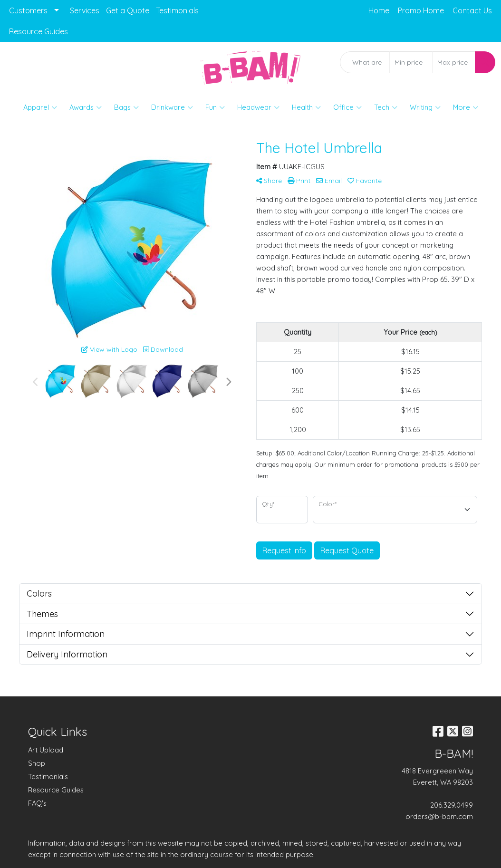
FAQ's (37, 803)
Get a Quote (128, 10)
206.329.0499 (452, 805)
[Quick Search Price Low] (411, 62)
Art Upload (46, 750)
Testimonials (177, 10)
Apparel (40, 107)
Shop (37, 763)
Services (85, 10)
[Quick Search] (365, 62)
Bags (126, 107)
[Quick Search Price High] (454, 62)
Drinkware (172, 107)
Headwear (258, 107)
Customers (28, 10)
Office (347, 107)
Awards (86, 107)
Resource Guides (39, 31)
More (466, 107)
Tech (386, 107)
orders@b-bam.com (439, 816)
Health (306, 107)
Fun (215, 107)
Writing (425, 107)
